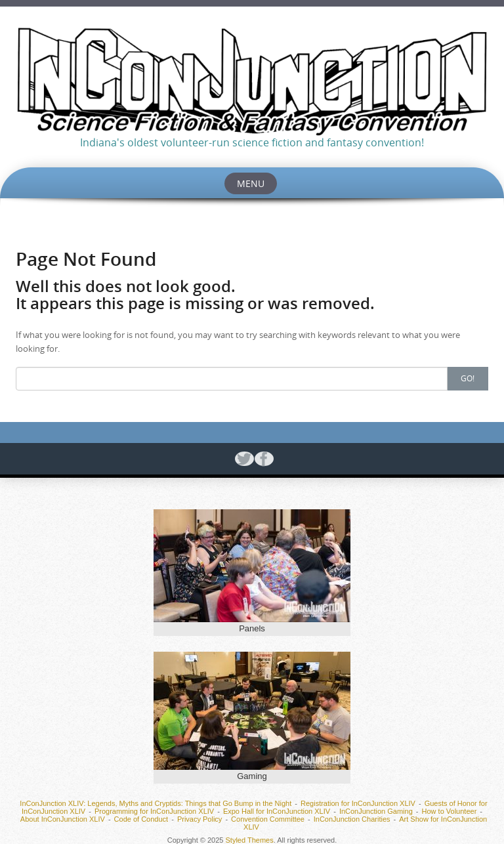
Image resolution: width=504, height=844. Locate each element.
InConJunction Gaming (376, 811)
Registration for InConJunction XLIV (358, 803)
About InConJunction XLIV (63, 819)
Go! (468, 378)
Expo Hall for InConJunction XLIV (277, 811)
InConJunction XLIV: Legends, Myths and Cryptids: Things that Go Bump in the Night (156, 803)
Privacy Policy (199, 819)
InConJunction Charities (352, 819)
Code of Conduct (141, 819)
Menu (251, 183)
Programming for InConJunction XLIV (154, 811)
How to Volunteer (450, 811)
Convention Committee (268, 819)
